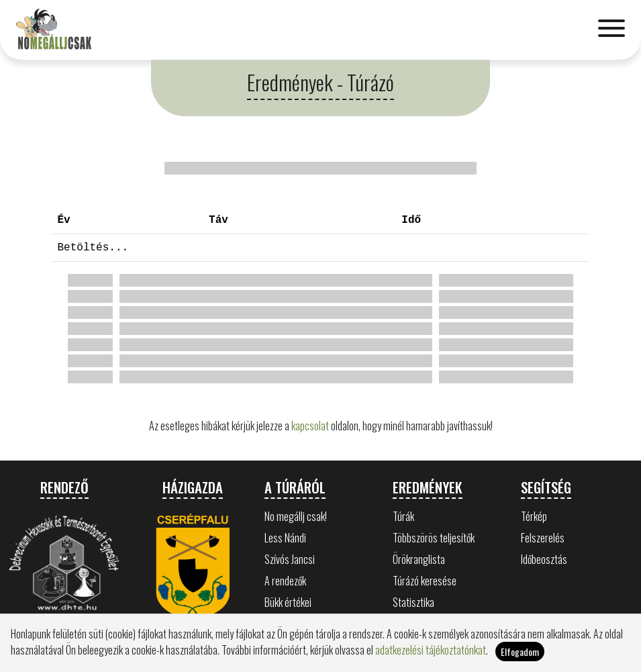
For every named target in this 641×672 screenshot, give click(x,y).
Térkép (534, 516)
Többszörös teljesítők (434, 538)
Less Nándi (285, 538)
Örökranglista (419, 559)
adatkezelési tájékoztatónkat (431, 650)
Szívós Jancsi (290, 559)
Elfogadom (520, 652)
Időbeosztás (544, 559)
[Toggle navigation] (611, 30)
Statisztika (413, 602)
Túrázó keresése (425, 581)
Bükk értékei (288, 602)
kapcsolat (310, 426)
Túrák (403, 516)
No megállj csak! (296, 516)
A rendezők (285, 581)
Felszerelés (543, 538)
